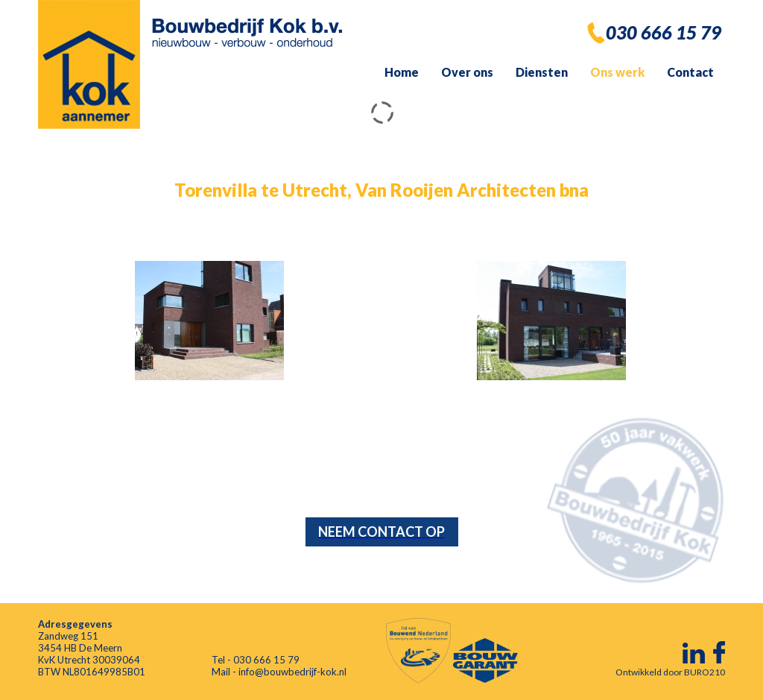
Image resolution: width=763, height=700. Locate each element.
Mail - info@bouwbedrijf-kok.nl (279, 672)
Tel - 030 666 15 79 (256, 660)
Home (402, 72)
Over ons (467, 72)
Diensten (542, 72)
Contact (690, 72)
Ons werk (617, 72)
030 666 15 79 (664, 32)
